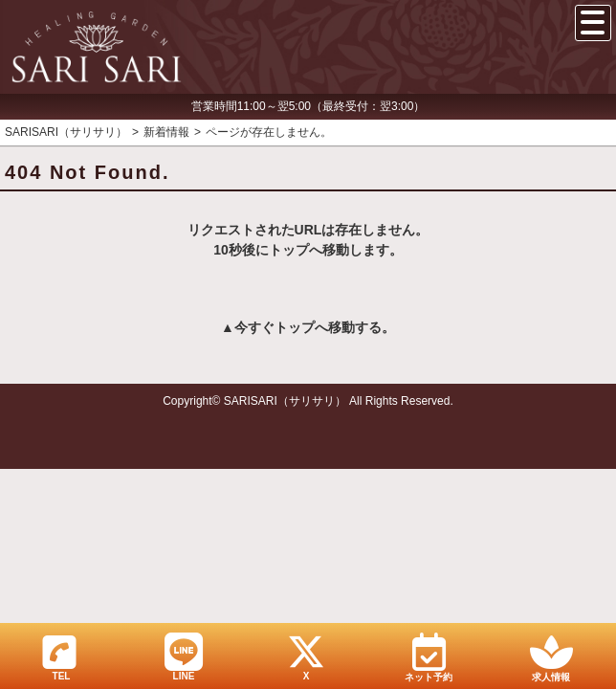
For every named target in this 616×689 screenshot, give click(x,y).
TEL (59, 657)
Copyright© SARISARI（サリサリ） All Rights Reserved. (308, 401)
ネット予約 (429, 657)
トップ (295, 327)
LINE (184, 657)
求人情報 (551, 657)
